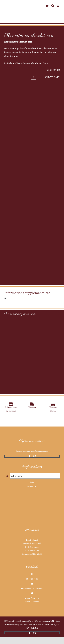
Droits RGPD (33, 628)
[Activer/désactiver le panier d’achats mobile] (47, 6)
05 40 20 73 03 (32, 579)
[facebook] (30, 456)
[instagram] (35, 456)
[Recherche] (7, 476)
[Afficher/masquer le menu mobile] (58, 6)
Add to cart (52, 77)
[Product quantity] (34, 77)
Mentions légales (52, 624)
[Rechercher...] (32, 476)
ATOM (51, 621)
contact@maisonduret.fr (32, 588)
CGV (32, 482)
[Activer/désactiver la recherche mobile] (53, 6)
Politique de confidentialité (31, 624)
